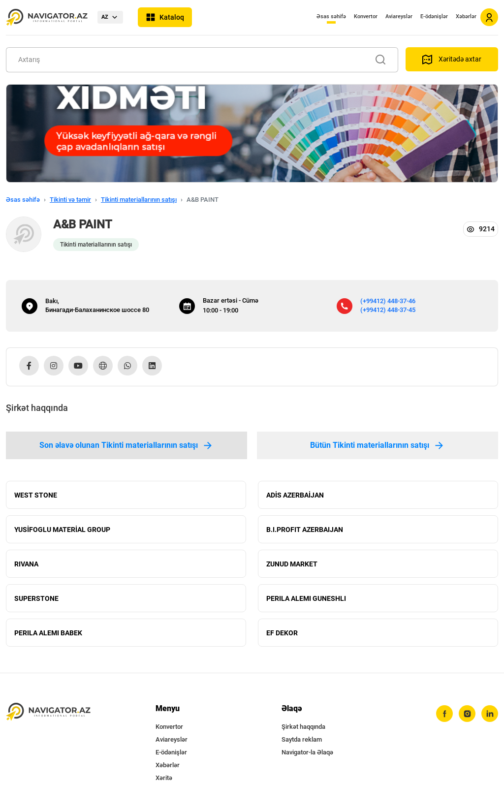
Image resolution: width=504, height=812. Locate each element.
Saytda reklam (302, 739)
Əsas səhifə (331, 16)
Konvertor (366, 16)
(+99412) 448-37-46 (388, 301)
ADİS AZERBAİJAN (295, 495)
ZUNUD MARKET (292, 564)
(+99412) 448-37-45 (388, 310)
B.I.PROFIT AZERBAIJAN (305, 530)
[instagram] (467, 714)
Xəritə (164, 778)
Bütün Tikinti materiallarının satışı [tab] (378, 445)
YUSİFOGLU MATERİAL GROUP (62, 530)
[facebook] (444, 714)
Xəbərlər (466, 16)
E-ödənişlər (434, 16)
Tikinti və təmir (70, 200)
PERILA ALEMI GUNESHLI (306, 598)
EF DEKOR (282, 633)
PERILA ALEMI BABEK (48, 633)
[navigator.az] (48, 712)
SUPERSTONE (36, 598)
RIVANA (26, 564)
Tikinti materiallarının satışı (139, 200)
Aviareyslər (399, 16)
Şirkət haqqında (303, 727)
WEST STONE (36, 495)
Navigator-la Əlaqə (307, 752)
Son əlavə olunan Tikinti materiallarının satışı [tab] (126, 445)
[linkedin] (490, 714)
